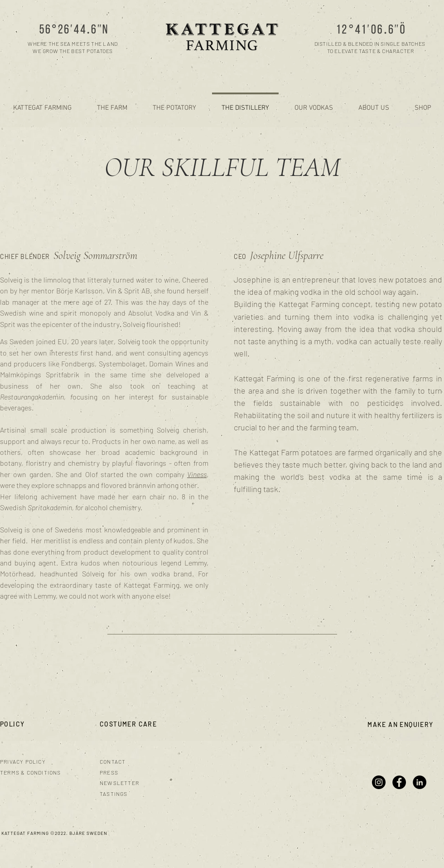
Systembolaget (122, 363)
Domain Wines (172, 363)
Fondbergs (78, 363)
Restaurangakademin (32, 397)
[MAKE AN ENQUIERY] (401, 724)
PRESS (109, 772)
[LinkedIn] (420, 782)
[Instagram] (379, 782)
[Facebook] (399, 782)
